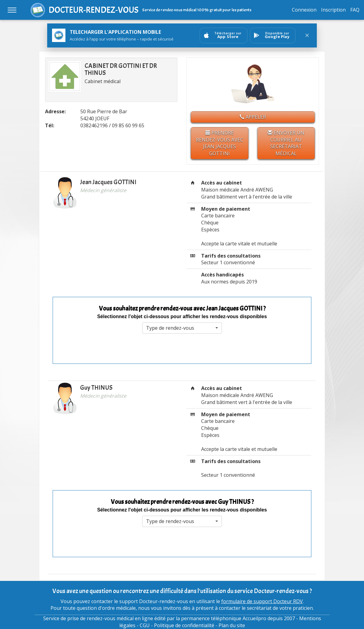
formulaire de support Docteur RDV (262, 601)
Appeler (253, 117)
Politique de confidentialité (184, 625)
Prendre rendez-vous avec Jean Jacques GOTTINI (220, 143)
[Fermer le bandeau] (307, 35)
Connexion (304, 10)
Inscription (333, 10)
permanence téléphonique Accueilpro (224, 618)
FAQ (355, 10)
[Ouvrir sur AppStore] (224, 35)
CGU (145, 625)
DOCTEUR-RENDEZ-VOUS (94, 10)
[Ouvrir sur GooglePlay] (273, 35)
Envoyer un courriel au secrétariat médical (286, 143)
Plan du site (232, 625)
